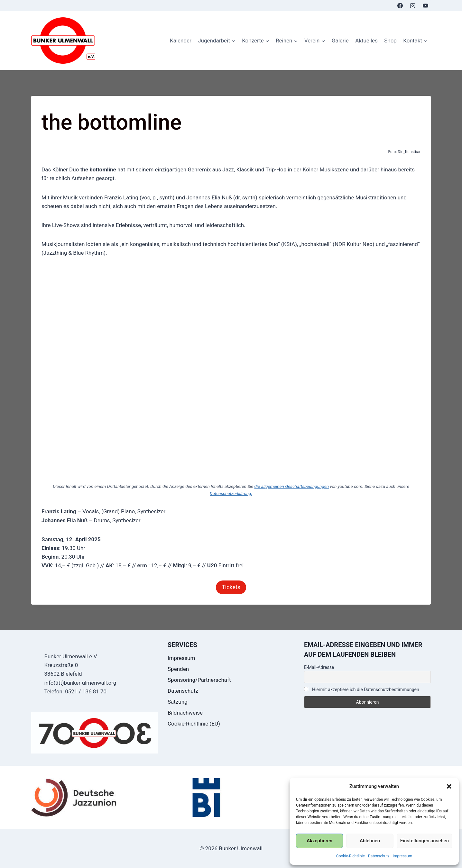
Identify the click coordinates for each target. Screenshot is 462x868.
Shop (390, 41)
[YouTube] (425, 5)
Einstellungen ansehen (425, 841)
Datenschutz (379, 856)
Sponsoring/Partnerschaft (199, 680)
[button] (449, 786)
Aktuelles (366, 41)
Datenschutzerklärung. (231, 493)
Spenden (178, 669)
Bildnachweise (185, 713)
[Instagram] (413, 5)
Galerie (340, 41)
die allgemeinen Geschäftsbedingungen (292, 486)
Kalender (181, 41)
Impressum (402, 856)
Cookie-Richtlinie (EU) (194, 724)
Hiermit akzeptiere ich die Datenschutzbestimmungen (362, 690)
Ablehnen (370, 841)
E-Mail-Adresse (319, 667)
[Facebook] (400, 5)
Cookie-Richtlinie (351, 856)
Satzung (178, 702)
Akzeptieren (319, 841)
